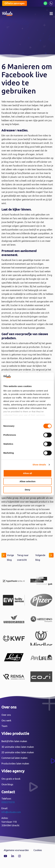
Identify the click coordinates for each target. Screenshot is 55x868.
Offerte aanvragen (15, 3)
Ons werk (6, 721)
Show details (39, 465)
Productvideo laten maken (15, 764)
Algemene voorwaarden (16, 850)
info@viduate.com (11, 812)
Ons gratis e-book (11, 779)
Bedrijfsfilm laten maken (14, 741)
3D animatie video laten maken (18, 747)
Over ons (6, 715)
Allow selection (27, 482)
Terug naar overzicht (23, 558)
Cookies (38, 850)
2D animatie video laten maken (18, 752)
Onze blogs (7, 784)
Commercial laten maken (14, 758)
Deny (28, 490)
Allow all (28, 473)
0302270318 (8, 802)
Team (4, 726)
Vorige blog (8, 557)
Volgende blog (44, 557)
